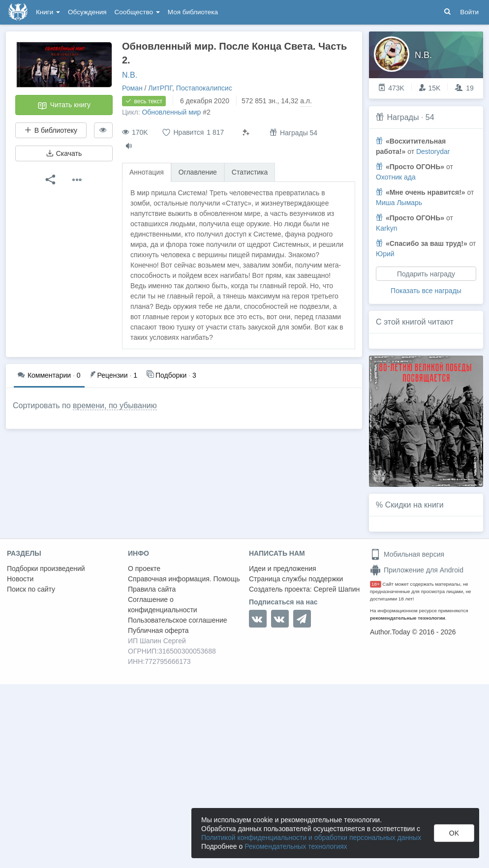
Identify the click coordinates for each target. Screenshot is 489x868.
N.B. (130, 75)
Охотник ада (396, 177)
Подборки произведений (46, 569)
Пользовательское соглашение (178, 620)
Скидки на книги (414, 505)
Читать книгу (64, 106)
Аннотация (147, 172)
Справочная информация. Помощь (184, 579)
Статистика (250, 172)
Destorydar (433, 151)
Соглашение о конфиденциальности (163, 605)
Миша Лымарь (399, 203)
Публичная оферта (158, 630)
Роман (132, 88)
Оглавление (198, 172)
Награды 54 (293, 133)
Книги (48, 12)
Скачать (64, 153)
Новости (20, 579)
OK (454, 833)
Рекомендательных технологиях (296, 846)
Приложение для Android (417, 570)
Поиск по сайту (31, 589)
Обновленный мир (171, 112)
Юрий (385, 254)
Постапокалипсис (204, 88)
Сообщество (137, 12)
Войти (469, 12)
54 (430, 117)
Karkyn (387, 228)
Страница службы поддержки (296, 579)
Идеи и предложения (283, 569)
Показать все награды (426, 291)
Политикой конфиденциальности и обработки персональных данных (311, 838)
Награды (403, 117)
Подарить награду (426, 274)
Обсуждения (87, 12)
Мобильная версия (407, 554)
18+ (376, 584)
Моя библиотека (193, 12)
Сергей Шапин (336, 589)
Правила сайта (152, 589)
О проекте (144, 569)
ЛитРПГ (160, 88)
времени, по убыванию (115, 405)
